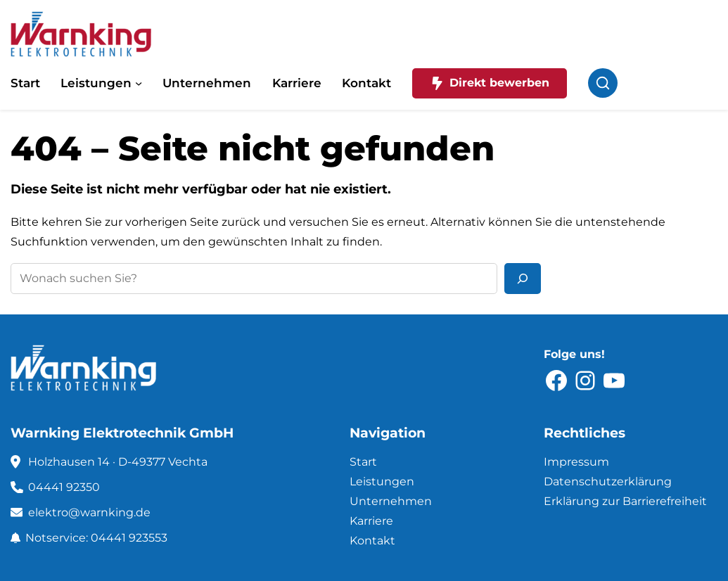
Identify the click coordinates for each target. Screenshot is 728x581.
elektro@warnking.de (89, 512)
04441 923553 (129, 538)
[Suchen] (523, 279)
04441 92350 (64, 487)
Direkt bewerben (490, 83)
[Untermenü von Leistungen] (139, 83)
